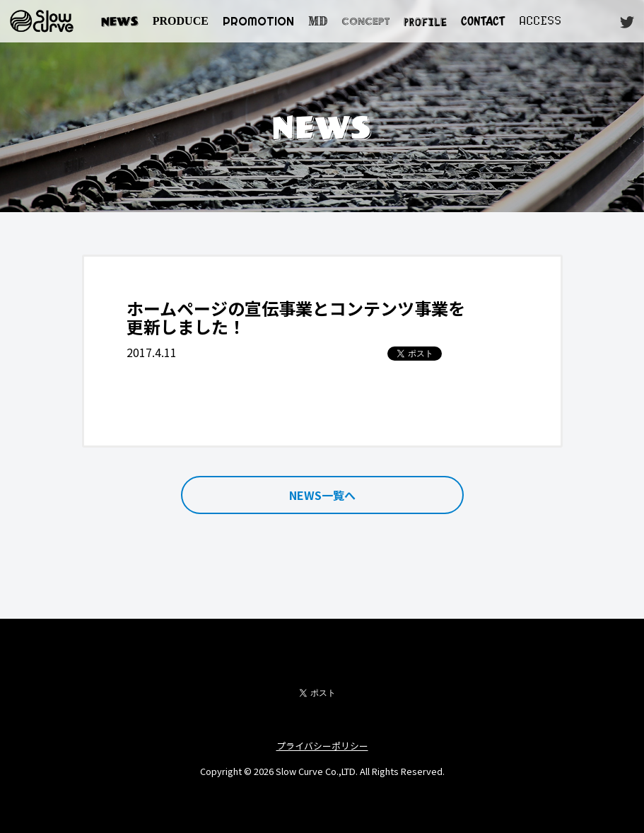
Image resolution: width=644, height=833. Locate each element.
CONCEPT (365, 21)
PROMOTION (258, 21)
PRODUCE (181, 21)
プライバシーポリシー (322, 746)
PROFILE (425, 21)
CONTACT (483, 21)
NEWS (120, 21)
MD (318, 21)
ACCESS (540, 21)
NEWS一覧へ (322, 495)
